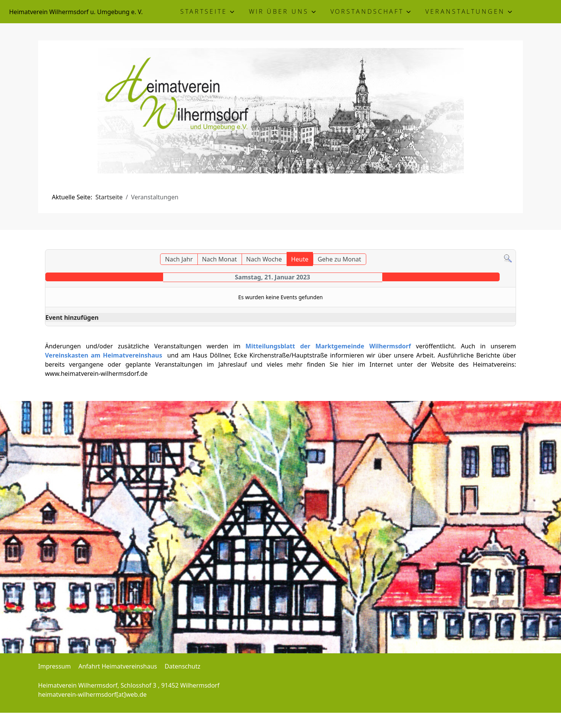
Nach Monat (220, 259)
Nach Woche (264, 259)
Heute (300, 259)
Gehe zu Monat (339, 259)
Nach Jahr (179, 259)
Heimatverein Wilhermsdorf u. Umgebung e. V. (76, 12)
